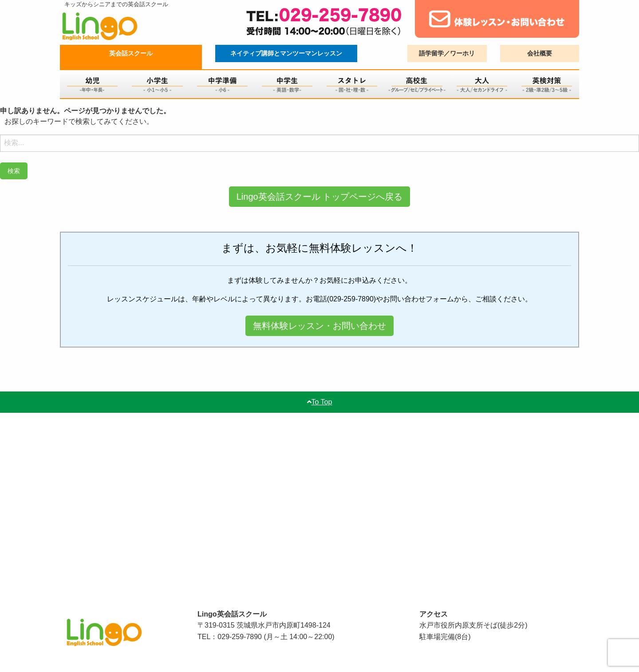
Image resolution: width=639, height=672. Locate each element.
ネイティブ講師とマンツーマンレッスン (286, 53)
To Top (320, 402)
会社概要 (540, 53)
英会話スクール (131, 53)
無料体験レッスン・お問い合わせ (319, 326)
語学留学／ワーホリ (447, 53)
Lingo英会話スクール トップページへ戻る (320, 197)
